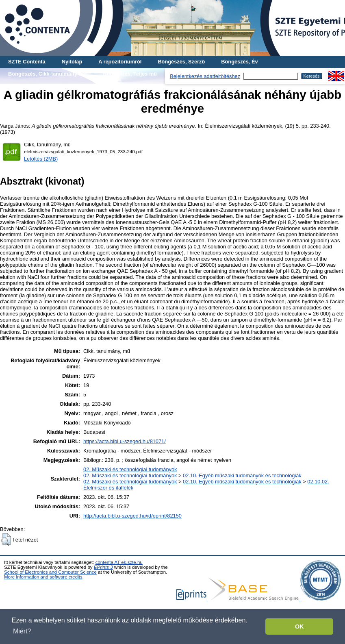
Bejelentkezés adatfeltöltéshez (205, 76)
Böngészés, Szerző (181, 62)
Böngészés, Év (239, 62)
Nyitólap (72, 62)
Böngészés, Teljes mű (130, 74)
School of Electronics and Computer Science (50, 572)
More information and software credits (43, 577)
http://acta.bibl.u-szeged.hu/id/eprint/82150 (132, 516)
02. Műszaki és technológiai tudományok (130, 469)
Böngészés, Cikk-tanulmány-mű (47, 74)
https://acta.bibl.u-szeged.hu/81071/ (125, 441)
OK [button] (299, 627)
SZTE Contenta (27, 62)
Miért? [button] (22, 631)
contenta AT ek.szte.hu (119, 562)
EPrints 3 (103, 567)
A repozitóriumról (120, 62)
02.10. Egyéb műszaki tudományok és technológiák (242, 475)
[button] (6, 540)
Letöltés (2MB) (41, 159)
